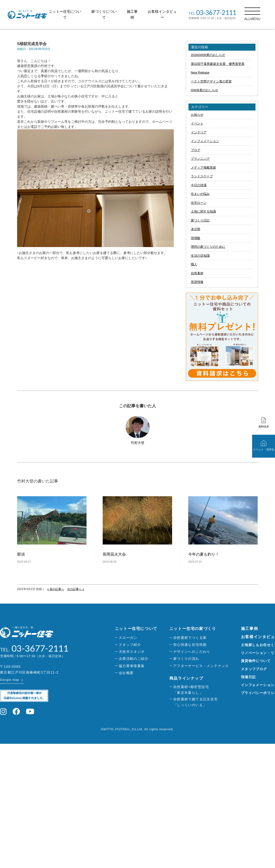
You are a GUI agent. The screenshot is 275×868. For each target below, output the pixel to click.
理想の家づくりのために (208, 247)
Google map (10, 680)
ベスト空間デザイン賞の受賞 (211, 81)
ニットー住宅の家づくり (193, 629)
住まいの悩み (200, 194)
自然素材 (197, 273)
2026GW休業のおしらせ (208, 55)
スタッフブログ (254, 669)
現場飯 (196, 238)
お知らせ (197, 115)
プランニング (200, 159)
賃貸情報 (197, 282)
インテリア (199, 132)
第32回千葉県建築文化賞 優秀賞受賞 (218, 64)
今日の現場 (199, 185)
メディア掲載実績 (203, 168)
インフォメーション (205, 141)
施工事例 (249, 629)
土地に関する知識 (203, 211)
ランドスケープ (202, 176)
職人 (194, 264)
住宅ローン (199, 203)
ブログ (196, 150)
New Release (200, 72)
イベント (197, 123)
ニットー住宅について (136, 629)
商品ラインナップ (186, 678)
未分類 (196, 229)
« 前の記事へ (56, 589)
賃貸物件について (256, 661)
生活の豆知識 (200, 256)
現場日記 (248, 677)
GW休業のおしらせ (205, 90)
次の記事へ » (76, 589)
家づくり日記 (200, 220)
